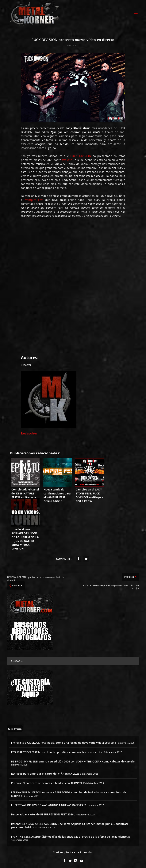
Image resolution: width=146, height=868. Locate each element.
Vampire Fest (34, 199)
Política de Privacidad (79, 851)
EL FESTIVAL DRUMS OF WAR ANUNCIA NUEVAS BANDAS (47, 804)
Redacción (29, 432)
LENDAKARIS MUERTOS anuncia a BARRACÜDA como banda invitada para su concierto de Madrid (69, 793)
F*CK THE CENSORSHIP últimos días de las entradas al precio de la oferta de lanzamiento (69, 835)
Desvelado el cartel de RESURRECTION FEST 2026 (42, 813)
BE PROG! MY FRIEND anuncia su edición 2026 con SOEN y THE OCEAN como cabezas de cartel (72, 760)
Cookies (58, 851)
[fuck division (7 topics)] (15, 728)
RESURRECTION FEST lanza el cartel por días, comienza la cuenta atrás (56, 751)
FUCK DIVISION (81, 155)
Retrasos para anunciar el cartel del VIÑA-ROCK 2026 (45, 773)
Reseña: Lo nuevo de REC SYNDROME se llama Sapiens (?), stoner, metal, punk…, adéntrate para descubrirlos (70, 824)
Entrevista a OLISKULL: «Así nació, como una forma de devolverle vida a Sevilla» (63, 742)
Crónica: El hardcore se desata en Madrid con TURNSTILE (48, 782)
